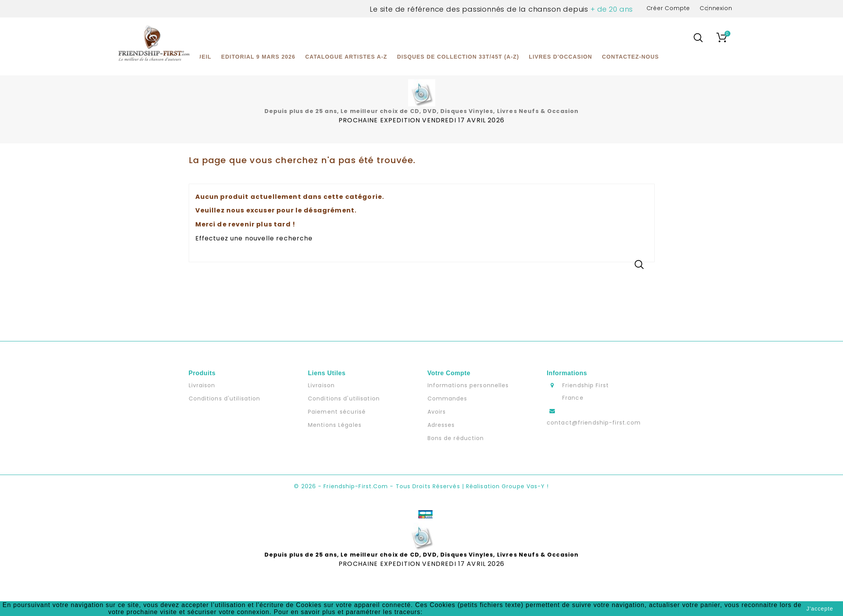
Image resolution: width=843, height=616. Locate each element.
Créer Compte (668, 8)
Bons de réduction (456, 438)
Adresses (441, 425)
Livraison (202, 385)
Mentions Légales (335, 425)
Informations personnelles (468, 385)
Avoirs (437, 412)
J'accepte (820, 609)
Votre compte (449, 373)
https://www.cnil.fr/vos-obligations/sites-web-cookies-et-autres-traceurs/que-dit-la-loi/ (560, 612)
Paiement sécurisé (337, 412)
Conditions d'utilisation (225, 398)
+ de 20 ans (611, 9)
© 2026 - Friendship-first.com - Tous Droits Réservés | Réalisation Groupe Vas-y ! (421, 486)
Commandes (448, 398)
